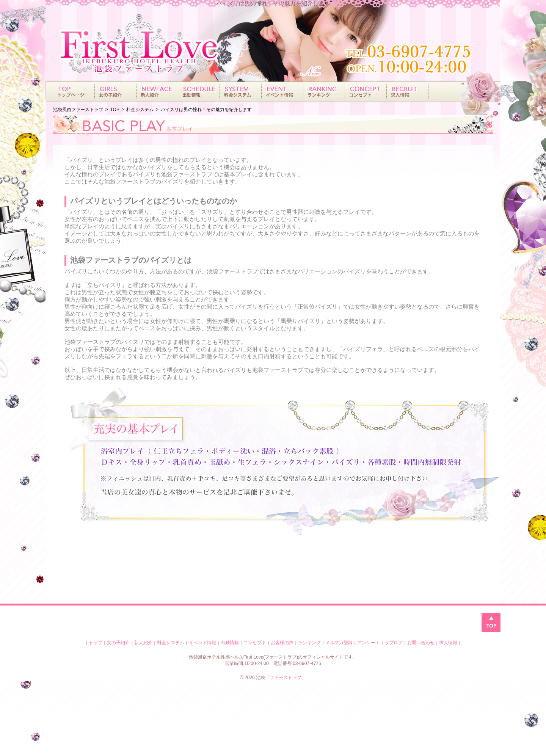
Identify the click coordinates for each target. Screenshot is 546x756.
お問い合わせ (421, 643)
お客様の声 (282, 643)
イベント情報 (202, 643)
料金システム (171, 643)
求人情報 (448, 643)
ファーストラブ (286, 678)
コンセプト (255, 643)
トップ (96, 643)
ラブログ (394, 643)
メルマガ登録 (339, 643)
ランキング (309, 643)
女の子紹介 (118, 643)
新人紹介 (143, 643)
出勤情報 (230, 643)
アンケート (369, 643)
